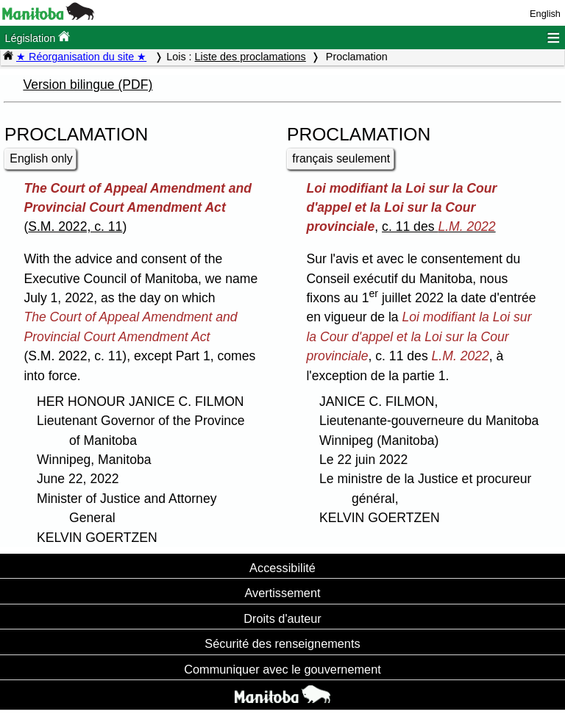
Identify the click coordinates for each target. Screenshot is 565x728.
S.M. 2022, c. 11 (75, 226)
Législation (37, 37)
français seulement (341, 158)
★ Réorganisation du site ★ (81, 57)
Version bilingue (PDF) (88, 85)
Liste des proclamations (250, 57)
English (545, 14)
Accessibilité (282, 568)
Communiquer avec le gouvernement (282, 669)
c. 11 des (439, 226)
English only (41, 158)
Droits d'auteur (282, 618)
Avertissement (282, 593)
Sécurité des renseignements (282, 643)
